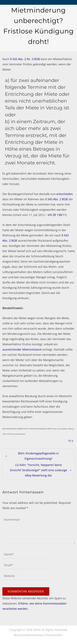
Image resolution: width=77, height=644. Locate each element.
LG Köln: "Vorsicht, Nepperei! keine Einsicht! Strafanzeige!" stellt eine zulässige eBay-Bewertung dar (38, 470)
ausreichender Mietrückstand (22, 349)
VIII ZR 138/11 (57, 215)
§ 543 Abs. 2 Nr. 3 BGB (25, 59)
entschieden (65, 194)
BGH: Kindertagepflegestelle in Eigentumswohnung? (38, 456)
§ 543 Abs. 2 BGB (57, 199)
